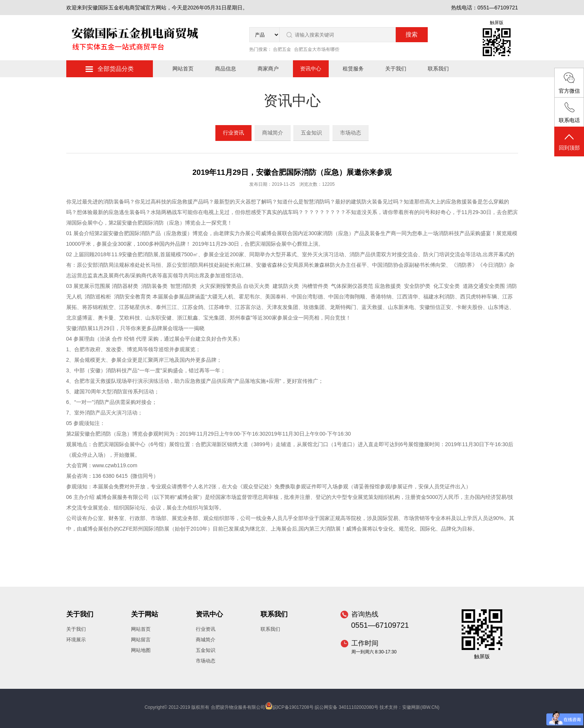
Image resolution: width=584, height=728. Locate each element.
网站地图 (141, 650)
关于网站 (145, 614)
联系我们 (438, 69)
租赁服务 (353, 69)
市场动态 (351, 133)
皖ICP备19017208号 (293, 707)
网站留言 (141, 640)
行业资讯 (233, 133)
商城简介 (273, 133)
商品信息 (226, 69)
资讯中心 (311, 69)
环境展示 (76, 640)
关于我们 (396, 69)
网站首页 (183, 69)
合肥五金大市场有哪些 (317, 49)
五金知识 (311, 133)
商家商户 (268, 69)
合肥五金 (282, 49)
